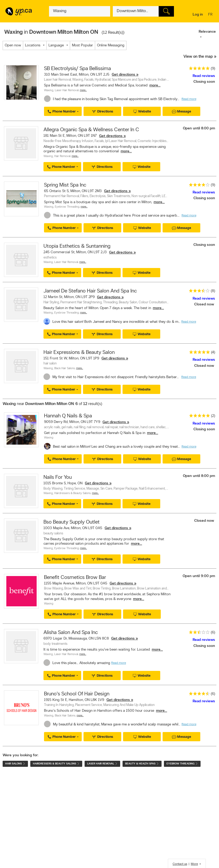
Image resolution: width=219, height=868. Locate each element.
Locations (33, 45)
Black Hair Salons (65, 369)
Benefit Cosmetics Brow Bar (75, 578)
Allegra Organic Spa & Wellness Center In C (91, 130)
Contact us (180, 864)
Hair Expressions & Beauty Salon (79, 353)
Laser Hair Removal (67, 91)
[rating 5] (198, 69)
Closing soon (204, 82)
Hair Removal (62, 156)
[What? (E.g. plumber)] (80, 11)
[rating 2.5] (198, 633)
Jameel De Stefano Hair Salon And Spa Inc (90, 291)
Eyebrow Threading (67, 207)
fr (211, 15)
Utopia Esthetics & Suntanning (77, 246)
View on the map (198, 57)
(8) (213, 291)
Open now (13, 45)
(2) (213, 416)
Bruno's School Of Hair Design (77, 694)
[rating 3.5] (198, 292)
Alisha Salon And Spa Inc (71, 633)
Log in (198, 15)
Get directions (123, 75)
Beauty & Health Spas (142, 764)
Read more (189, 99)
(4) (213, 352)
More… (83, 90)
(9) (213, 69)
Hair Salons (15, 764)
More (194, 864)
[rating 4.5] (198, 695)
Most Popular (82, 45)
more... (155, 86)
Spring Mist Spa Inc (65, 185)
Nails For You (58, 477)
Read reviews (204, 76)
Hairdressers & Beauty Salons (72, 493)
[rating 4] (198, 186)
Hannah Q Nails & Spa (68, 416)
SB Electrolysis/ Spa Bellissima (77, 69)
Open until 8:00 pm (199, 128)
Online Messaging (111, 45)
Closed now (205, 304)
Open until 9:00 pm (199, 576)
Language (56, 45)
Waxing (49, 91)
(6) (213, 633)
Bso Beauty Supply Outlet (72, 522)
